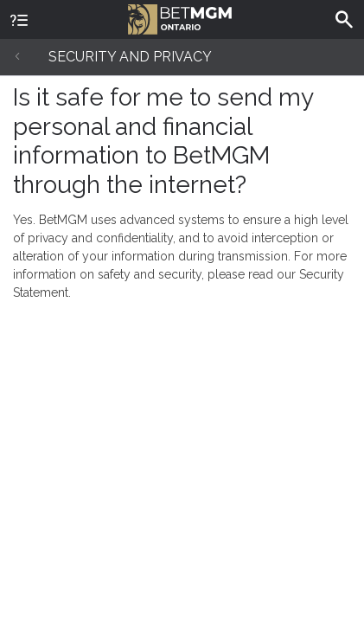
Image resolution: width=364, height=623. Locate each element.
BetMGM (180, 17)
